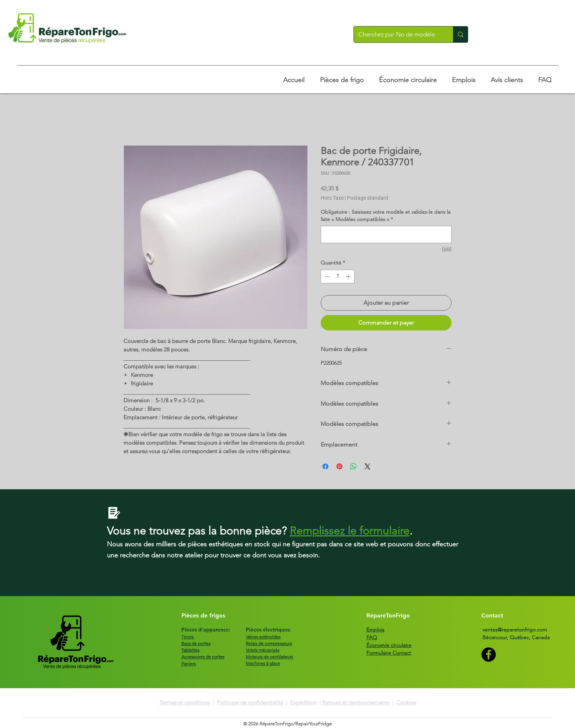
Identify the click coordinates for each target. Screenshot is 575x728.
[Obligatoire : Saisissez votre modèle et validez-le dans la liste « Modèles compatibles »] (386, 234)
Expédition (303, 702)
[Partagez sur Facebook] (325, 466)
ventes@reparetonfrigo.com (515, 630)
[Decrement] (326, 276)
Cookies (406, 702)
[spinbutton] (338, 276)
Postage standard (367, 198)
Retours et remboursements (356, 702)
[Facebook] (489, 654)
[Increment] (349, 276)
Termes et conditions (185, 702)
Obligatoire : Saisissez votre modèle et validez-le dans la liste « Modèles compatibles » (386, 216)
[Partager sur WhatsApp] (353, 466)
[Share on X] (367, 466)
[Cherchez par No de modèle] (398, 34)
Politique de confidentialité (250, 702)
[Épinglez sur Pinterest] (339, 466)
